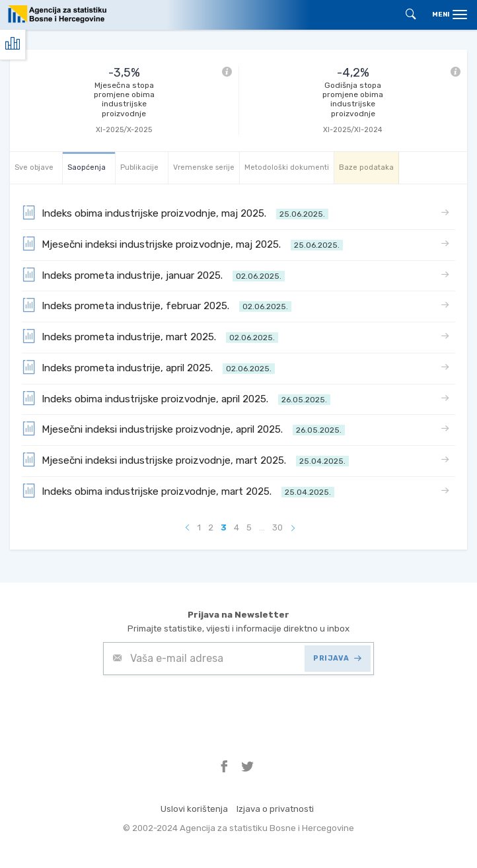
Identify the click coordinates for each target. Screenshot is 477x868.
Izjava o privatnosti (275, 809)
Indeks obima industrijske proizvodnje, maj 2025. (175, 212)
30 (277, 527)
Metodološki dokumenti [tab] (287, 167)
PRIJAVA (337, 658)
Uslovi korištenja (194, 809)
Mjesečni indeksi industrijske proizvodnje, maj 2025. (182, 243)
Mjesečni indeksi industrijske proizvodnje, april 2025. (183, 428)
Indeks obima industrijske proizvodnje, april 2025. (176, 398)
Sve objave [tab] (34, 167)
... (262, 527)
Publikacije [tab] (139, 167)
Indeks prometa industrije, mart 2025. (150, 336)
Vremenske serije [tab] (204, 167)
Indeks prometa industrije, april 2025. (148, 367)
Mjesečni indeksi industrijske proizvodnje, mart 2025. (185, 459)
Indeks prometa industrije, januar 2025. (153, 274)
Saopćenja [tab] (87, 167)
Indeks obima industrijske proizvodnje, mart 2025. (178, 490)
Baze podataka (366, 167)
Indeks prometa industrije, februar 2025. (157, 305)
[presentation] (203, 707)
